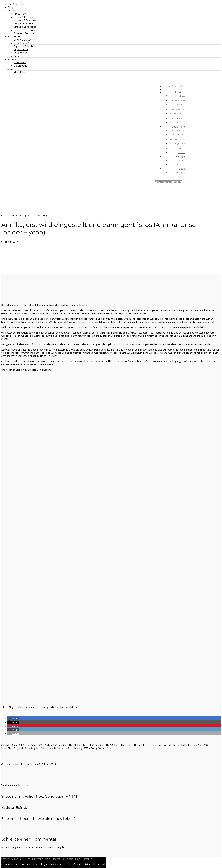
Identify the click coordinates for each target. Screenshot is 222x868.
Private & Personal (24, 33)
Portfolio (12, 11)
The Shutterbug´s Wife (63, 350)
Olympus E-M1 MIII (25, 46)
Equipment (14, 37)
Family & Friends (23, 17)
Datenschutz (29, 864)
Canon (11, 215)
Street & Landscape (25, 27)
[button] (13, 719)
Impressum (7, 864)
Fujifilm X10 (20, 53)
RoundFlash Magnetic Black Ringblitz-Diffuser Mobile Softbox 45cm (37, 748)
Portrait (32, 215)
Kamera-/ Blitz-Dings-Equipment (162, 327)
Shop (10, 69)
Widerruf (70, 864)
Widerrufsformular (86, 864)
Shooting (43, 215)
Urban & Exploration (25, 30)
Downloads (20, 66)
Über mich (20, 62)
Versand (59, 864)
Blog (10, 7)
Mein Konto (20, 72)
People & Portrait (24, 24)
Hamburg (21, 215)
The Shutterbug (17, 4)
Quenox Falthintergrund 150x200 (190, 745)
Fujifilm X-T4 (21, 49)
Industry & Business (25, 20)
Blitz (4, 215)
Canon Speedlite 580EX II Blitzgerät (111, 745)
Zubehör (19, 56)
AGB (18, 864)
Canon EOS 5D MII (24, 40)
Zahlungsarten (45, 864)
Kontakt (12, 59)
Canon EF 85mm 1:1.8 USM (15, 745)
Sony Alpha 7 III (23, 43)
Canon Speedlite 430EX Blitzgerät (73, 745)
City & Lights (21, 14)
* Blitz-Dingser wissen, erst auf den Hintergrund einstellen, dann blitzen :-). (41, 707)
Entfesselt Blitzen (141, 745)
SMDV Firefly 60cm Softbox (98, 748)
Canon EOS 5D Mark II (42, 745)
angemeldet (18, 847)
